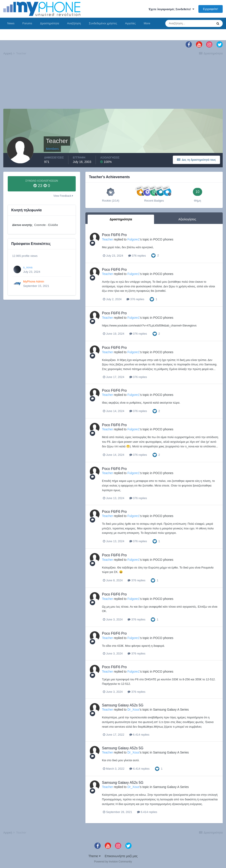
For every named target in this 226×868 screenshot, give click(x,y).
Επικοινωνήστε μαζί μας (121, 856)
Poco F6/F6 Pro (114, 235)
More (147, 23)
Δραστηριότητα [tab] (121, 219)
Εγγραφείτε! (211, 9)
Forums (27, 23)
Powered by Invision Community (113, 862)
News (11, 23)
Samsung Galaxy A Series (171, 710)
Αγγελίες (130, 23)
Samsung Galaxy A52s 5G (123, 705)
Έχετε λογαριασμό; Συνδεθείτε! (171, 9)
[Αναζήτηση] (189, 23)
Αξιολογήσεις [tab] (187, 219)
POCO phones (163, 239)
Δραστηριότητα (50, 23)
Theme (94, 856)
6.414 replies (139, 735)
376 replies (137, 256)
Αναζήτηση (74, 23)
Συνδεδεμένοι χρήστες (103, 23)
